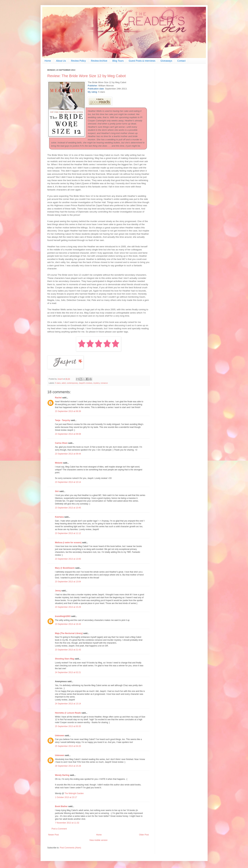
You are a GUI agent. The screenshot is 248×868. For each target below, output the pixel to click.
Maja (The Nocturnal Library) (69, 633)
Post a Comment (59, 829)
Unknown (60, 736)
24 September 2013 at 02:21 (68, 672)
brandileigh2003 (63, 616)
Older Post (144, 835)
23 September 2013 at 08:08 (68, 434)
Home (48, 61)
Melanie (59, 463)
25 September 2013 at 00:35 (68, 726)
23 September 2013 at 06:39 (68, 411)
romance (104, 383)
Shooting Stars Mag (65, 659)
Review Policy (78, 61)
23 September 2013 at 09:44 (68, 454)
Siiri (57, 491)
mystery (96, 383)
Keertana (59, 517)
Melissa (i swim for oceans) (68, 543)
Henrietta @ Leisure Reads (68, 713)
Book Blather (61, 806)
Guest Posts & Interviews (142, 61)
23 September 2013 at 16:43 (68, 624)
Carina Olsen (61, 443)
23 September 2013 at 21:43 (68, 650)
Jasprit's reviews (85, 383)
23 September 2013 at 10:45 (68, 508)
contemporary (72, 383)
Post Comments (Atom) (70, 848)
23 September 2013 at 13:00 (68, 559)
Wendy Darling (62, 775)
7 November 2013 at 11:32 (67, 823)
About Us (61, 61)
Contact (181, 61)
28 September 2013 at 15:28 (68, 766)
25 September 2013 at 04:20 (68, 746)
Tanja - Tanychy (63, 420)
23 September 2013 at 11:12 (68, 533)
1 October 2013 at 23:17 (66, 797)
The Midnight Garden (74, 793)
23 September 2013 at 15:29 (68, 607)
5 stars (58, 383)
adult (64, 383)
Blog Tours (118, 61)
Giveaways (166, 61)
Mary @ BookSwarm (65, 568)
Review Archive (99, 61)
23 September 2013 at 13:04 (68, 582)
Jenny (58, 591)
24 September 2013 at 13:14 (68, 704)
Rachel (59, 398)
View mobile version (98, 840)
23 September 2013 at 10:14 (68, 482)
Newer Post (54, 835)
